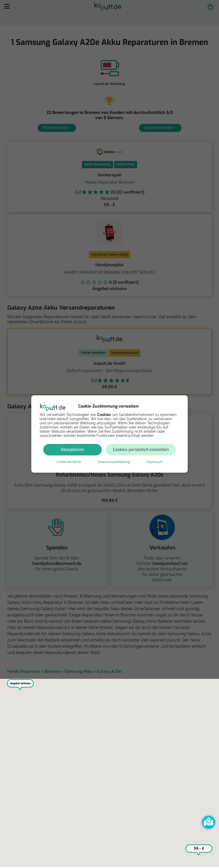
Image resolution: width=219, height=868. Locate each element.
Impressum (155, 462)
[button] (209, 822)
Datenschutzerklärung (114, 462)
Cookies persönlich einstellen (141, 450)
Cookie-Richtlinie (69, 462)
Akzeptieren (72, 450)
